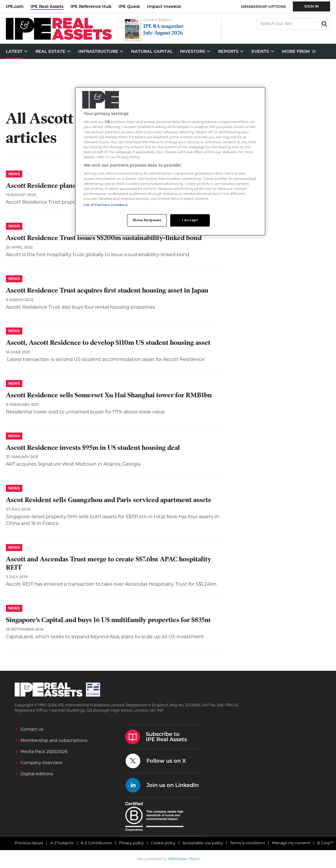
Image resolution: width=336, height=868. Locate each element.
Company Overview (42, 763)
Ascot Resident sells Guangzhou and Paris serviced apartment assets (108, 500)
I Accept (190, 220)
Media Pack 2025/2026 (44, 752)
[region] (170, 161)
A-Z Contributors (96, 843)
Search (324, 23)
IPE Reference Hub (91, 6)
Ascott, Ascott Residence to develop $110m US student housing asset (108, 343)
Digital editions (37, 774)
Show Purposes (147, 220)
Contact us (32, 729)
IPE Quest (129, 6)
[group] (297, 51)
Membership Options (264, 7)
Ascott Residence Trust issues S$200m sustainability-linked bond (104, 238)
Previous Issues (29, 843)
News (14, 174)
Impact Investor (164, 6)
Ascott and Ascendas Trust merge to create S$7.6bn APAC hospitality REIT (109, 563)
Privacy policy (131, 843)
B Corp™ (326, 843)
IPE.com (15, 6)
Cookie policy (163, 843)
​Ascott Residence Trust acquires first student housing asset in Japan (107, 290)
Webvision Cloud (184, 859)
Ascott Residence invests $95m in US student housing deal (93, 448)
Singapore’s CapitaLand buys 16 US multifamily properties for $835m (108, 620)
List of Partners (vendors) (106, 205)
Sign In (311, 6)
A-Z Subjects (62, 843)
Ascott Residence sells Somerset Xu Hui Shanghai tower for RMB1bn (109, 395)
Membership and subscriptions (54, 740)
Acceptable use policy (203, 843)
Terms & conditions (248, 843)
